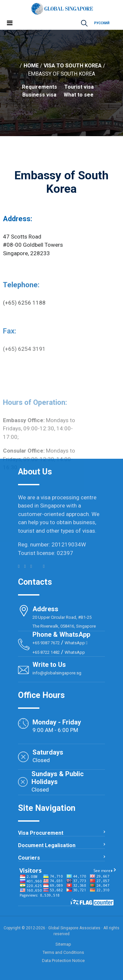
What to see (79, 95)
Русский (102, 23)
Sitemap (63, 944)
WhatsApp (76, 643)
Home (31, 66)
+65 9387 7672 (46, 643)
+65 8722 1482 (46, 652)
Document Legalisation (47, 845)
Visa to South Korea (73, 66)
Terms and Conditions (63, 952)
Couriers (29, 858)
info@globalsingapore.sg (57, 673)
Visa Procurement (41, 833)
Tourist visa (79, 87)
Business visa (39, 95)
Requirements (40, 87)
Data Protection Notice (63, 961)
